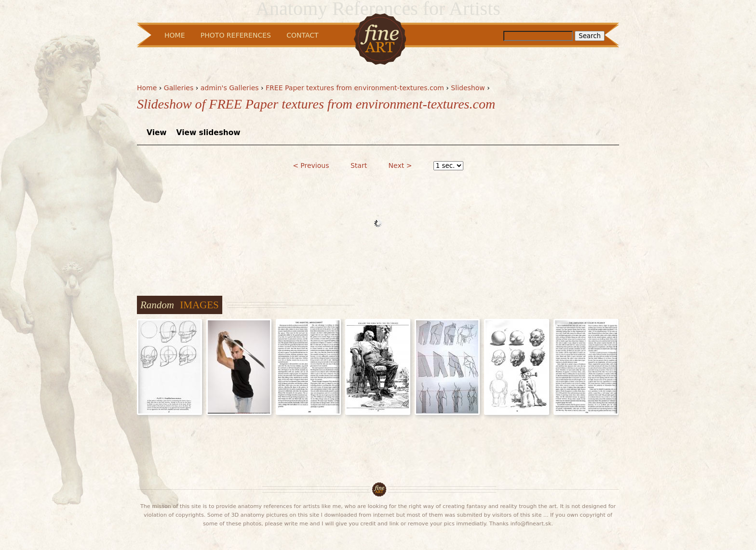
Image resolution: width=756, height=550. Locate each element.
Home (147, 88)
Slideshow (468, 88)
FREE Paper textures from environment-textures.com (355, 88)
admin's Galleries (230, 88)
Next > (400, 165)
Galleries (179, 88)
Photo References (236, 35)
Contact (302, 35)
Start (359, 165)
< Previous (311, 165)
